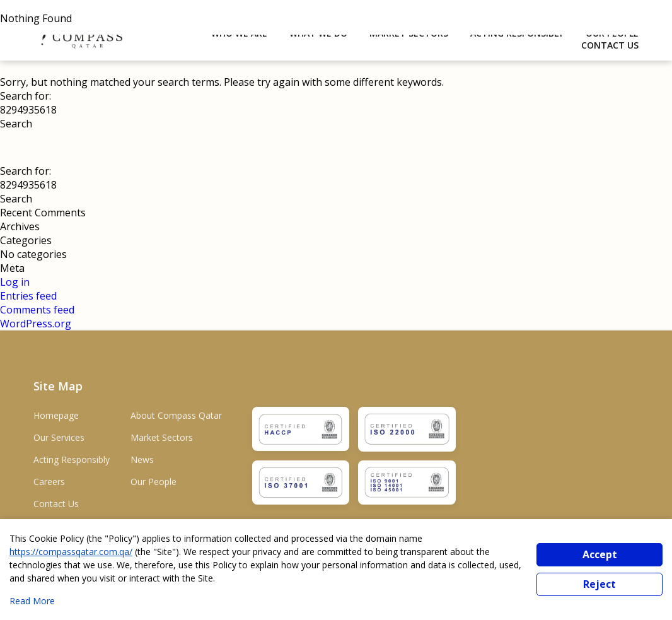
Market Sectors (162, 437)
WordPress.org (36, 324)
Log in (15, 282)
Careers (49, 482)
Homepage (56, 415)
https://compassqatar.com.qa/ (71, 552)
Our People (154, 482)
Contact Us (610, 45)
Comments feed (37, 310)
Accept (600, 554)
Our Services (59, 437)
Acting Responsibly (72, 459)
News (142, 459)
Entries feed (28, 296)
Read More (32, 601)
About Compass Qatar (176, 415)
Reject (600, 584)
